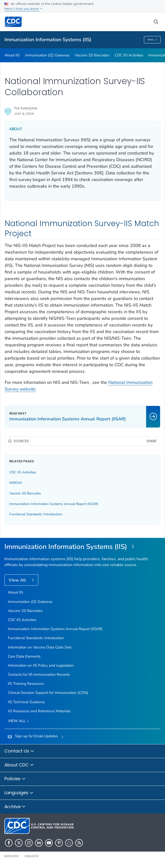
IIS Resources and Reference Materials (39, 711)
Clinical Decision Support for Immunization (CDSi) (48, 693)
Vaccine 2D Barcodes (92, 55)
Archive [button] (15, 807)
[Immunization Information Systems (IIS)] (82, 547)
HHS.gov (12, 856)
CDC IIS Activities (129, 55)
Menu (152, 40)
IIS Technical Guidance (26, 702)
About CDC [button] (19, 765)
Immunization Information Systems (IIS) (48, 40)
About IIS (12, 55)
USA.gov (32, 856)
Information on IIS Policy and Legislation (41, 665)
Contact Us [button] (19, 751)
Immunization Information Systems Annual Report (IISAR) (54, 504)
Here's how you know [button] (23, 9)
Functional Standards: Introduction (36, 514)
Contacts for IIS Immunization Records (39, 674)
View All (18, 580)
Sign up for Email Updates (36, 736)
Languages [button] (19, 793)
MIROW (16, 483)
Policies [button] (15, 779)
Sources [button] (21, 441)
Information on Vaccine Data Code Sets (40, 647)
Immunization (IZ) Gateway (47, 55)
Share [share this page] (152, 441)
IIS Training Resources (26, 684)
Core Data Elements (24, 656)
